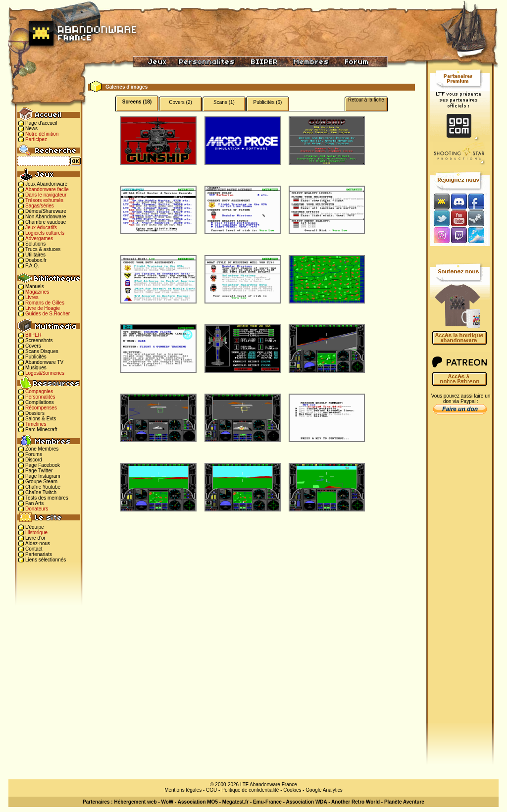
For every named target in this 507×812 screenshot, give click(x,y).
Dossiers (35, 413)
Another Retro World (355, 802)
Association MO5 (198, 802)
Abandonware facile (47, 189)
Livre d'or (35, 538)
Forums (34, 454)
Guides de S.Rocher (48, 314)
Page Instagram (43, 476)
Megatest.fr (235, 802)
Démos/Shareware (46, 211)
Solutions (35, 244)
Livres (32, 297)
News (31, 128)
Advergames (39, 238)
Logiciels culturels (45, 233)
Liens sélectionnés (46, 560)
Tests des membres (47, 498)
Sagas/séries (40, 206)
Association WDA (306, 802)
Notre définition (42, 134)
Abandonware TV (44, 362)
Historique (36, 533)
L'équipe (35, 527)
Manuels (35, 286)
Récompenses (41, 408)
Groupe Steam (41, 482)
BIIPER (33, 335)
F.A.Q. (32, 266)
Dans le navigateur (46, 195)
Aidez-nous (38, 543)
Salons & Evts (41, 419)
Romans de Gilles (45, 303)
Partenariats (39, 554)
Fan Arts (34, 503)
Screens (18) (137, 102)
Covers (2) (180, 102)
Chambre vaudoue (46, 222)
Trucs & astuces (43, 249)
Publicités (36, 357)
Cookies (292, 790)
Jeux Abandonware (46, 184)
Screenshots (39, 340)
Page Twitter (39, 471)
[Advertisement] (460, 575)
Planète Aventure (404, 802)
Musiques (36, 368)
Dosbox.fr (36, 260)
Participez (36, 139)
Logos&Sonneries (45, 373)
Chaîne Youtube (43, 487)
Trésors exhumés (44, 200)
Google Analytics (324, 790)
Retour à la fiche (366, 100)
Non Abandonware (46, 217)
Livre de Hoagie (43, 308)
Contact (34, 549)
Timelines (36, 424)
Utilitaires (35, 255)
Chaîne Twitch (41, 492)
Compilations (40, 402)
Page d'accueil (41, 123)
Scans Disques (42, 351)
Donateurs (37, 509)
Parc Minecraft (41, 430)
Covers (33, 346)
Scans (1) (224, 102)
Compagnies (39, 391)
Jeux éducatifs (41, 228)
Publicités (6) (268, 102)
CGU (211, 790)
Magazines (37, 292)
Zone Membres (42, 449)
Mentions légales (183, 790)
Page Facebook (43, 465)
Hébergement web (135, 802)
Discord (34, 460)
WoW (168, 802)
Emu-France (267, 802)
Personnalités (40, 397)
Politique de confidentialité (250, 790)
